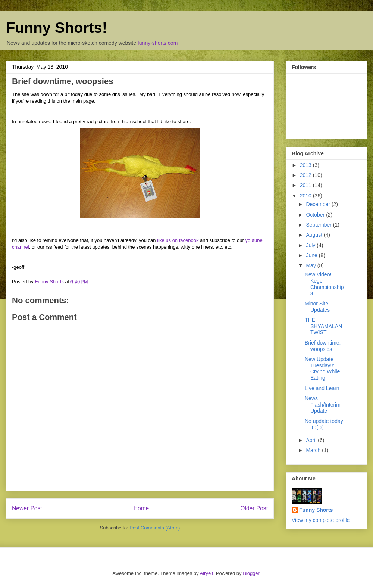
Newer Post (27, 508)
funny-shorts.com (158, 43)
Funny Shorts (316, 510)
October (316, 215)
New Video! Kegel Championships (324, 284)
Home (141, 508)
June (312, 255)
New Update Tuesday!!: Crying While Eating (322, 368)
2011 (306, 185)
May (311, 265)
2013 (306, 165)
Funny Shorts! (57, 28)
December (319, 204)
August (315, 235)
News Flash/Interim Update (323, 405)
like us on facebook (178, 240)
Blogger (251, 573)
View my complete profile (321, 520)
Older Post (254, 508)
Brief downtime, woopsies (323, 346)
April (312, 440)
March (314, 450)
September (319, 225)
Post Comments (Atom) (155, 528)
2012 (306, 175)
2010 (306, 196)
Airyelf (207, 573)
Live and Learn (322, 388)
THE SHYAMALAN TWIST (323, 326)
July (311, 245)
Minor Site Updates (317, 307)
